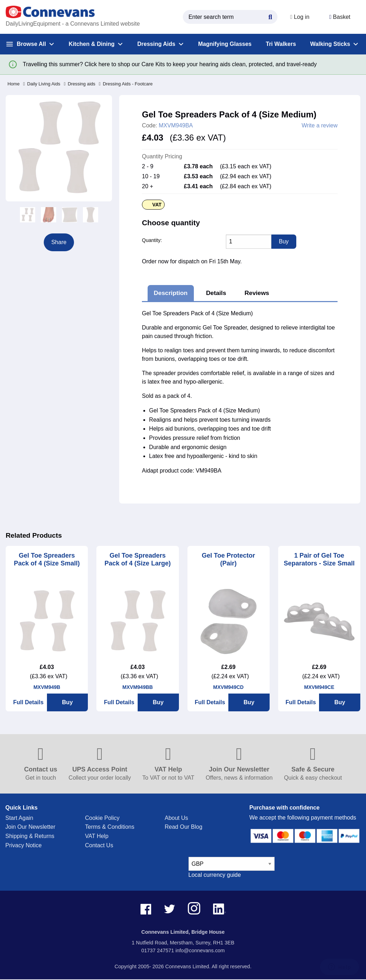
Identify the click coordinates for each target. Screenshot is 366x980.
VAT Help (97, 836)
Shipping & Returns (30, 836)
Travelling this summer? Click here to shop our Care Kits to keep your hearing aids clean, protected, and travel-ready (170, 64)
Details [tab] (216, 293)
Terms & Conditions (110, 827)
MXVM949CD (228, 687)
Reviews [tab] (257, 293)
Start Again (19, 818)
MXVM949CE (319, 687)
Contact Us (99, 845)
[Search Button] (270, 16)
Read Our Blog (184, 827)
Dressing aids (79, 84)
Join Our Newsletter (30, 827)
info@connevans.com (200, 950)
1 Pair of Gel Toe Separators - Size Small (319, 560)
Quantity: (152, 240)
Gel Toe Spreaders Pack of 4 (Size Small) (47, 560)
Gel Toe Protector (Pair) (228, 560)
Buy (67, 702)
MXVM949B (47, 687)
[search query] (230, 17)
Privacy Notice (23, 845)
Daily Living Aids (42, 84)
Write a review (320, 126)
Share (59, 242)
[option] (28, 215)
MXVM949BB (138, 687)
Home (14, 84)
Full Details (28, 702)
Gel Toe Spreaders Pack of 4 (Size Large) (138, 560)
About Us (176, 818)
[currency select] (232, 864)
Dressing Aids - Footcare (126, 84)
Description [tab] (171, 293)
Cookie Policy (102, 818)
